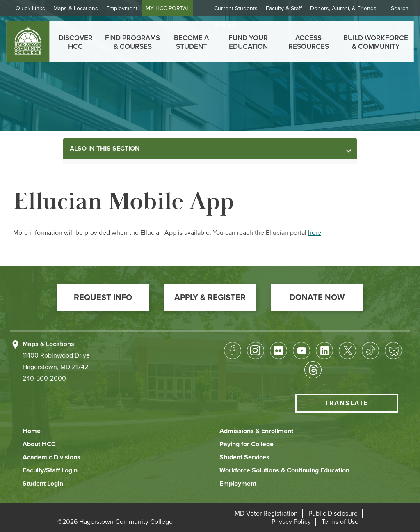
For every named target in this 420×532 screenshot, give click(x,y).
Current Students (236, 8)
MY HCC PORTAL (168, 8)
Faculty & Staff (284, 8)
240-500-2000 (44, 378)
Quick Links (30, 8)
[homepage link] (28, 41)
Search (400, 8)
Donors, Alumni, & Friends (343, 8)
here (315, 233)
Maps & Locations (76, 8)
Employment (122, 8)
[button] (103, 298)
